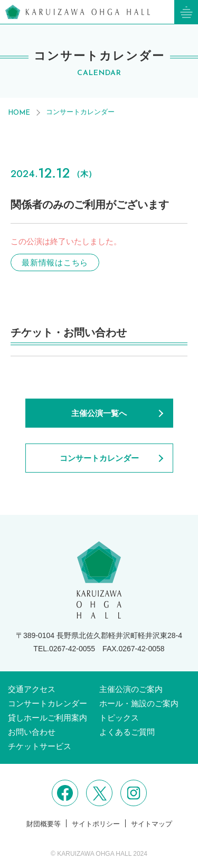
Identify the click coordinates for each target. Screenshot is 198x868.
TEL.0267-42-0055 (64, 649)
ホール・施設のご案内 (139, 703)
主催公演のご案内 (131, 689)
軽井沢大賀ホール (78, 12)
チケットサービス (40, 746)
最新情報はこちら (55, 262)
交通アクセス (32, 689)
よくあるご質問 (127, 732)
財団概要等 (44, 824)
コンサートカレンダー (80, 112)
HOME (19, 113)
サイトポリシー (96, 824)
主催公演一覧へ (99, 413)
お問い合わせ (32, 732)
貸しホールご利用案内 (48, 718)
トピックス (119, 718)
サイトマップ (152, 824)
